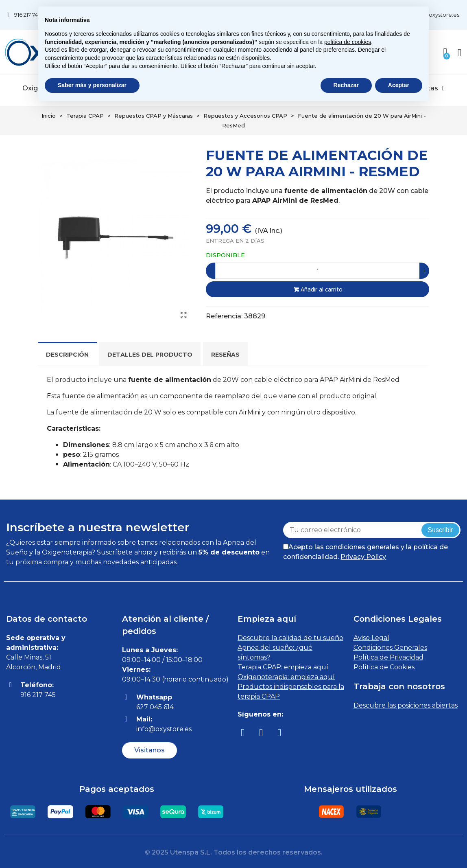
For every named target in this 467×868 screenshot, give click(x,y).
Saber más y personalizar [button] (92, 85)
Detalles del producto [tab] (150, 355)
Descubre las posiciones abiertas (406, 705)
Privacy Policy (363, 557)
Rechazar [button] (346, 85)
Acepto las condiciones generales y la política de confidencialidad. (366, 552)
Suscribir (440, 530)
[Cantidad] (318, 271)
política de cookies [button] (348, 42)
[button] (149, 750)
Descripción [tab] (67, 355)
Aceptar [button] (399, 85)
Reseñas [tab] (225, 355)
